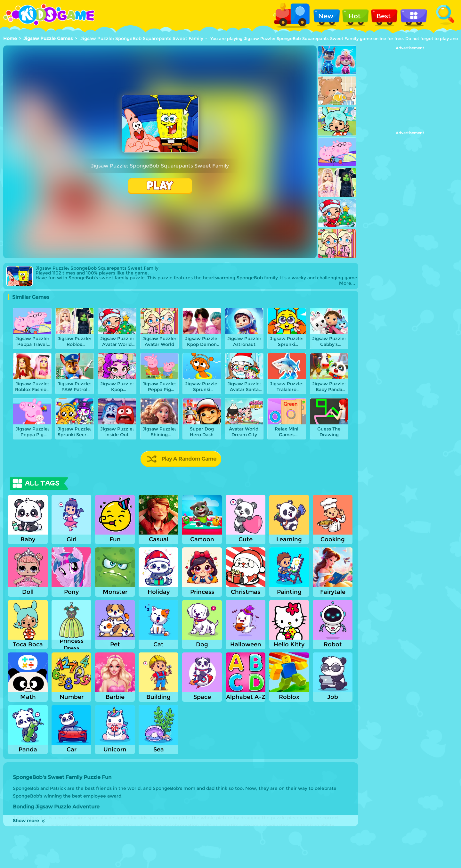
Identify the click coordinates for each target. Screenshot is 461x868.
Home (10, 38)
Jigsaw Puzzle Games (48, 38)
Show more (29, 821)
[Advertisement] (410, 90)
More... (347, 283)
